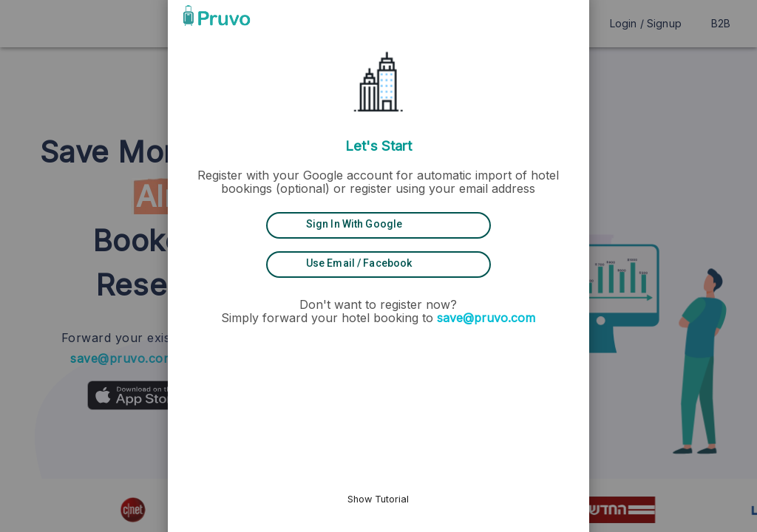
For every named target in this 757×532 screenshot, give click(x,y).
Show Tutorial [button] (379, 499)
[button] (530, 16)
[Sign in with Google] (378, 225)
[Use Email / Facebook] (378, 264)
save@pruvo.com (487, 318)
